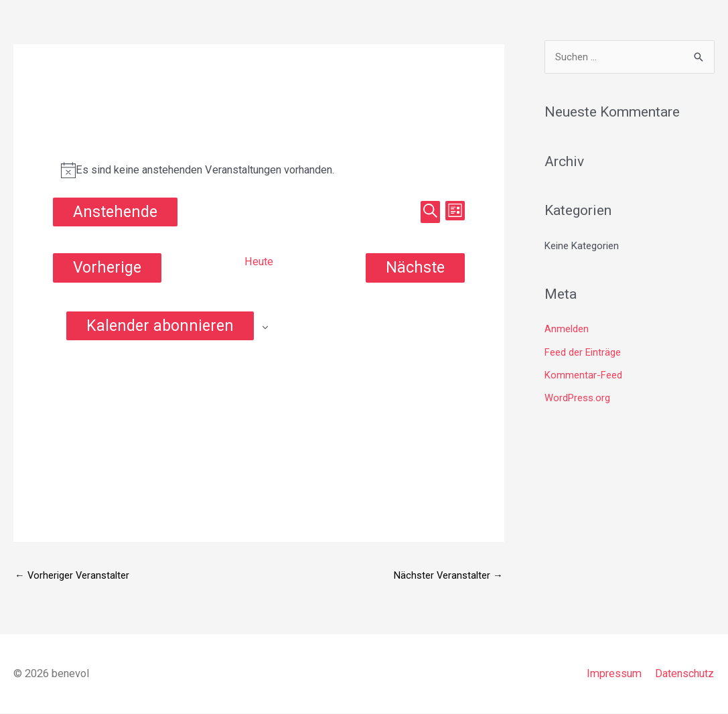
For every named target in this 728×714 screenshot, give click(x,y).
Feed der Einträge (583, 352)
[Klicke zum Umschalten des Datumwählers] (115, 212)
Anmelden (567, 330)
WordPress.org (577, 397)
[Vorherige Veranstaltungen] (107, 268)
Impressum (614, 673)
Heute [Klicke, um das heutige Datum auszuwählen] (259, 262)
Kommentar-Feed (583, 374)
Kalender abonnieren (160, 326)
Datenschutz (685, 673)
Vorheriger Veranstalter (73, 575)
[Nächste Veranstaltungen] (415, 268)
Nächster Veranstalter (448, 575)
